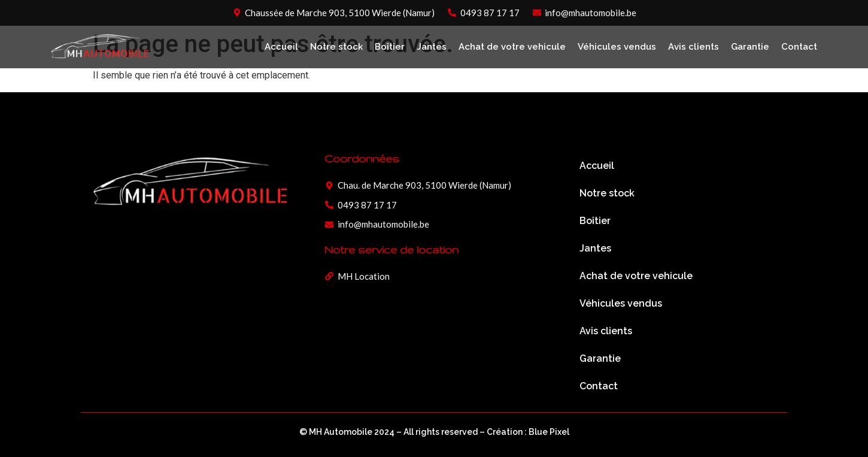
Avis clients (694, 47)
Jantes (432, 47)
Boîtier (390, 47)
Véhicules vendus (617, 47)
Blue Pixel (549, 432)
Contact (799, 47)
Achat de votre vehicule (512, 47)
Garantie (750, 47)
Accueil (281, 47)
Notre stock (336, 47)
